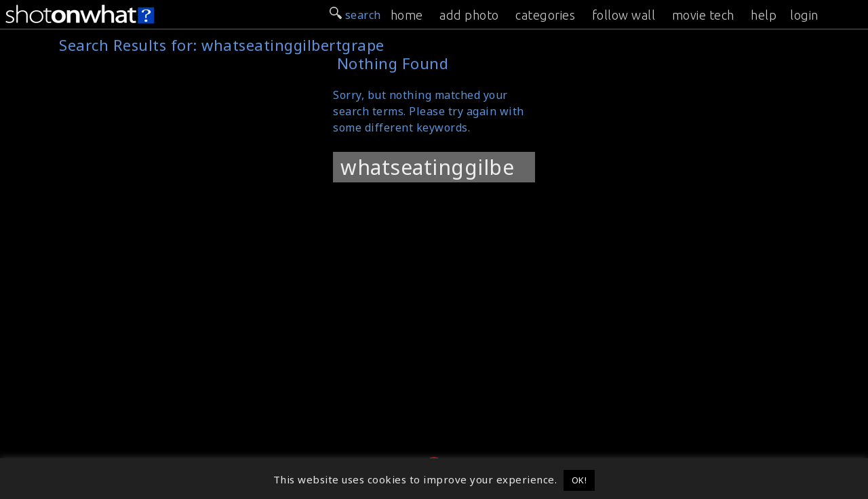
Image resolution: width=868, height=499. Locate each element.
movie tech (703, 15)
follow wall (624, 15)
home (407, 15)
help (764, 15)
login (804, 15)
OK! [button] (579, 480)
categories (545, 15)
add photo (469, 15)
